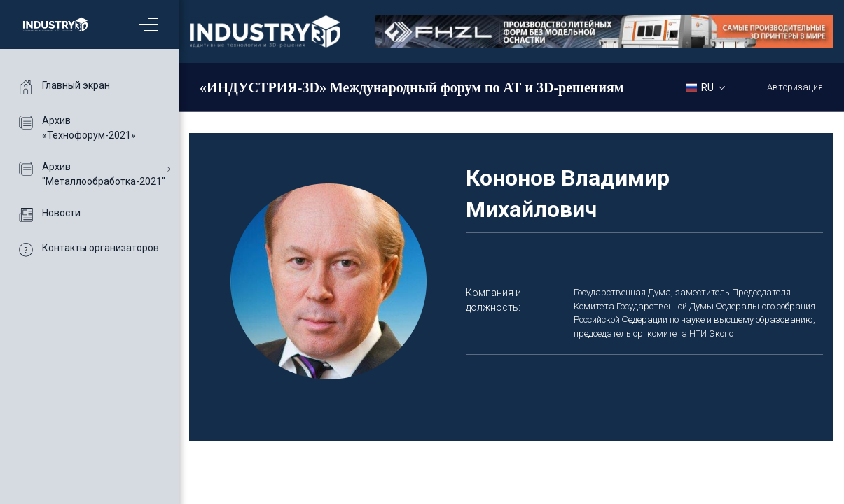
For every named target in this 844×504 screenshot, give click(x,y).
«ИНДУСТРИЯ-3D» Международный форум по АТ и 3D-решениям (411, 87)
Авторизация (795, 87)
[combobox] (711, 87)
